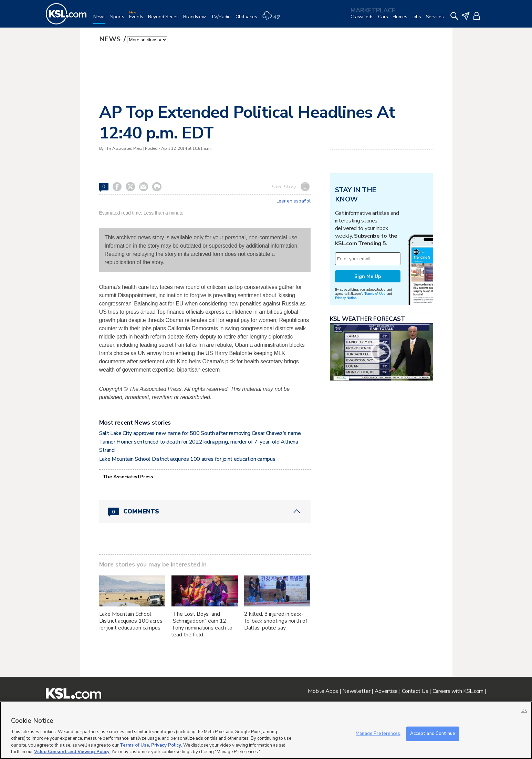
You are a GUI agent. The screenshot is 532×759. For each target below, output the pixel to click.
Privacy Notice (346, 298)
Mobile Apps (323, 691)
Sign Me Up (368, 276)
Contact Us (415, 691)
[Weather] (274, 19)
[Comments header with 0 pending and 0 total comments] (205, 511)
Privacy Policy (166, 745)
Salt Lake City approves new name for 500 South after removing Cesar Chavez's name (200, 433)
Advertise (386, 691)
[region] (266, 730)
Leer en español (294, 201)
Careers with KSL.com (458, 691)
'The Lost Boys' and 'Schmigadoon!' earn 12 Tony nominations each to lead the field (202, 624)
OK (524, 711)
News (111, 39)
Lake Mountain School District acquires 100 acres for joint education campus (187, 459)
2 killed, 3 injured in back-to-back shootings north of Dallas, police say (275, 621)
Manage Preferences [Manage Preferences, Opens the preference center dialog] (378, 734)
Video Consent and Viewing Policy (72, 752)
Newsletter (356, 691)
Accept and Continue (433, 734)
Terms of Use (375, 294)
